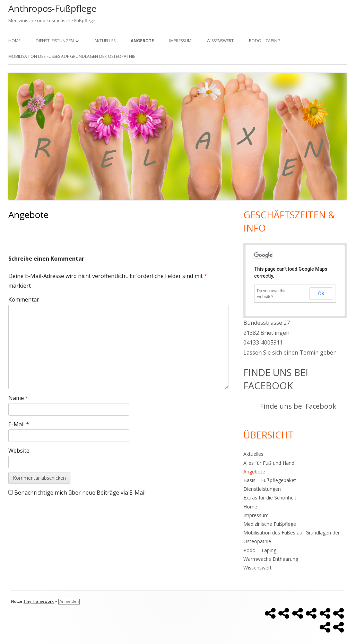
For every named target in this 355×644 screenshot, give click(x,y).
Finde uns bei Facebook (276, 379)
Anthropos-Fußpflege (52, 8)
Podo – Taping (265, 41)
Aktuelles (105, 41)
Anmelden (69, 602)
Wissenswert (220, 41)
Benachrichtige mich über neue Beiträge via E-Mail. (80, 493)
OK (321, 294)
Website (19, 451)
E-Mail (19, 424)
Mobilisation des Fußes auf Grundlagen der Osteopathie (72, 56)
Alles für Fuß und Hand (269, 463)
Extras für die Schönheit (270, 498)
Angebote (142, 41)
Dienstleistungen (55, 41)
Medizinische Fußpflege (270, 524)
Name (18, 398)
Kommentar (24, 299)
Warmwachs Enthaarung (271, 559)
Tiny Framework (39, 602)
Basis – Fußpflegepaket (270, 480)
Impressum (180, 41)
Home (14, 41)
